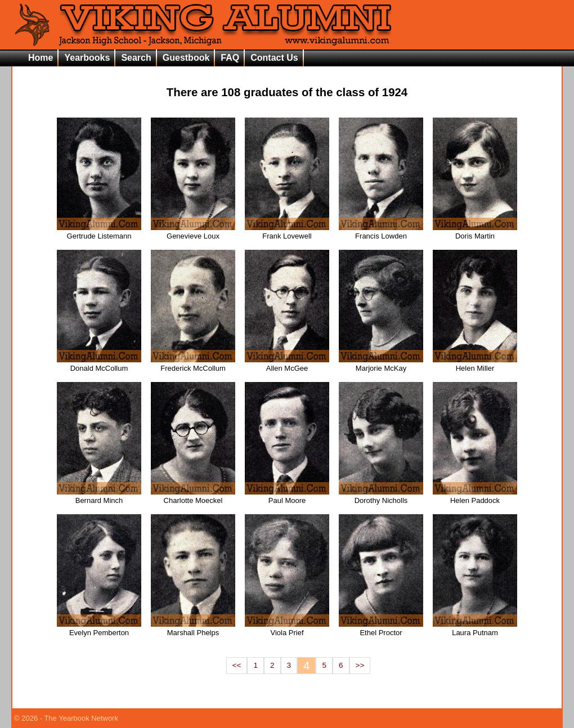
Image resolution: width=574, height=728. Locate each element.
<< (237, 665)
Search (136, 58)
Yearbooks (87, 58)
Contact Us (274, 58)
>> (360, 665)
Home (41, 58)
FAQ (230, 58)
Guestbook (186, 58)
